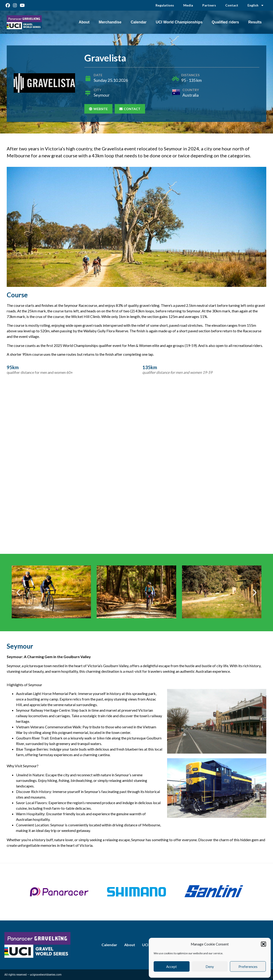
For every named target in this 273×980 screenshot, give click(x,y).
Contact (232, 5)
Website (98, 109)
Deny (210, 967)
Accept (171, 967)
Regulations (165, 5)
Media (188, 5)
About (84, 22)
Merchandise (110, 22)
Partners (209, 5)
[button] (263, 944)
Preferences (248, 967)
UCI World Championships (179, 22)
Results (255, 22)
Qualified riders (225, 22)
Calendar (139, 22)
